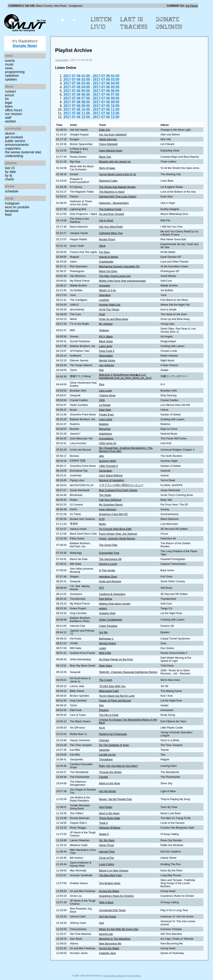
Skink (102, 246)
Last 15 (10, 168)
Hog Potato (106, 807)
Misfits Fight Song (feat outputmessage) (123, 281)
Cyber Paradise (108, 626)
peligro (103, 608)
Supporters (13, 148)
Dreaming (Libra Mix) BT (113, 514)
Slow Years (106, 666)
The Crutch (106, 680)
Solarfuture (106, 434)
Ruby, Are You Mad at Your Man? (119, 766)
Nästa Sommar (108, 139)
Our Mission (14, 114)
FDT (102, 588)
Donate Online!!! (169, 23)
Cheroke (104, 740)
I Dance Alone (107, 395)
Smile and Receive (110, 581)
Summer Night (108, 461)
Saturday (104, 750)
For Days (104, 252)
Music (9, 64)
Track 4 (103, 823)
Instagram (12, 203)
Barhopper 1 (106, 639)
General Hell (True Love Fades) (118, 196)
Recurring (105, 429)
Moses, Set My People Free (115, 799)
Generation (106, 471)
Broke (102, 524)
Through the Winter (110, 772)
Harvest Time (107, 852)
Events (10, 61)
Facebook (12, 211)
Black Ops (105, 157)
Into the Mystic (108, 791)
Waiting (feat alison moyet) (115, 604)
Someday (105, 286)
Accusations (106, 438)
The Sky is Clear (109, 715)
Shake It (104, 834)
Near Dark (105, 410)
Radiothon (12, 76)
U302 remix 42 (108, 443)
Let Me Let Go (107, 755)
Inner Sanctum (108, 509)
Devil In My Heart (109, 813)
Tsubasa (104, 330)
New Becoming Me (110, 943)
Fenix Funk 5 (107, 351)
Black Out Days (108, 271)
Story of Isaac (107, 168)
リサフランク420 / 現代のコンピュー (121, 485)
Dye (101, 370)
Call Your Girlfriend (110, 500)
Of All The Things (109, 309)
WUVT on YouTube (17, 207)
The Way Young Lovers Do (115, 276)
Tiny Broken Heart (110, 883)
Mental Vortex (107, 360)
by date (10, 172)
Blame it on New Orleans (114, 870)
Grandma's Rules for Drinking (116, 896)
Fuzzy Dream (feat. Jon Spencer (118, 534)
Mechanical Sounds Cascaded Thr (119, 266)
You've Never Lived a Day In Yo (118, 174)
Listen (9, 106)
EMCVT (9, 95)
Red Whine (106, 599)
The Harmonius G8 (110, 559)
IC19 (102, 519)
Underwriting (14, 156)
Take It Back (106, 902)
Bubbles (104, 424)
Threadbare (106, 759)
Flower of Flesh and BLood (115, 701)
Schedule (12, 191)
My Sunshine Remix (111, 505)
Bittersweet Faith (109, 691)
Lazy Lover (106, 391)
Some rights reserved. (115, 976)
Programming (15, 72)
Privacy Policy (134, 976)
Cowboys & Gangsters (112, 594)
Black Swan (106, 341)
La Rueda (105, 405)
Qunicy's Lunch (108, 564)
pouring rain (106, 934)
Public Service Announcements (17, 143)
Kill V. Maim (106, 336)
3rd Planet (192, 6)
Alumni (10, 133)
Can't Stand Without (111, 475)
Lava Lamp (106, 346)
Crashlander (106, 262)
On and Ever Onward (111, 214)
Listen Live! (101, 23)
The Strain (105, 495)
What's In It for (108, 290)
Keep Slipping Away (111, 151)
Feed (8, 215)
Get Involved (14, 137)
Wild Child (105, 653)
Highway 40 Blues (110, 828)
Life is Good (106, 220)
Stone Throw (106, 845)
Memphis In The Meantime (115, 939)
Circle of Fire (107, 858)
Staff (8, 118)
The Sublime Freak (110, 209)
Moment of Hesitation (112, 480)
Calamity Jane (107, 953)
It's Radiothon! (25, 43)
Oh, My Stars (107, 840)
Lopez (103, 648)
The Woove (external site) (23, 152)
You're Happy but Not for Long (117, 696)
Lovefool (104, 300)
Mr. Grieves (106, 324)
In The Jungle (107, 570)
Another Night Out (110, 305)
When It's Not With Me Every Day (119, 929)
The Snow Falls (108, 545)
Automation (62, 60)
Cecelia (103, 777)
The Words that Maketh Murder (117, 187)
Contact (10, 91)
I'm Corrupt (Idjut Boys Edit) (115, 529)
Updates (11, 79)
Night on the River (110, 783)
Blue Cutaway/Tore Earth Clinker (118, 490)
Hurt (102, 923)
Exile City (105, 130)
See (101, 705)
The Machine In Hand (112, 192)
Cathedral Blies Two (111, 233)
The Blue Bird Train (110, 875)
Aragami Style (107, 613)
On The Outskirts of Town (114, 745)
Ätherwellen (106, 356)
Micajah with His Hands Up (115, 162)
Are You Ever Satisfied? (113, 134)
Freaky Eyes (106, 414)
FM (7, 99)
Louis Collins (107, 864)
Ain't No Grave (108, 916)
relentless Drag (108, 577)
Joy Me (103, 632)
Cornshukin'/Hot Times (112, 910)
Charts (10, 179)
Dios (102, 384)
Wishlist (10, 121)
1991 (102, 400)
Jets (101, 456)
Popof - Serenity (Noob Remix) (117, 538)
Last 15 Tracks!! (134, 23)
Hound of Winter (109, 257)
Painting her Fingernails (113, 734)
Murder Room (107, 239)
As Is (102, 728)
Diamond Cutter (108, 181)
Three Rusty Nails (110, 818)
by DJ (9, 175)
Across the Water (109, 891)
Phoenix (104, 710)
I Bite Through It (108, 466)
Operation (105, 295)
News (9, 68)
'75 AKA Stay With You (112, 686)
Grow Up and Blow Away (114, 319)
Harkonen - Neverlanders (114, 203)
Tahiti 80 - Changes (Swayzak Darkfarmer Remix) (128, 672)
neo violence (106, 365)
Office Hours (14, 110)
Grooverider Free (109, 553)
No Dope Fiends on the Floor (116, 659)
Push (102, 314)
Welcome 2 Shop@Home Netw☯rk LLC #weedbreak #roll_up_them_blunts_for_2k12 (125, 376)
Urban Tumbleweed (111, 620)
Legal (9, 103)
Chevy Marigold (108, 144)
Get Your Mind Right (111, 227)
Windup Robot (107, 643)
